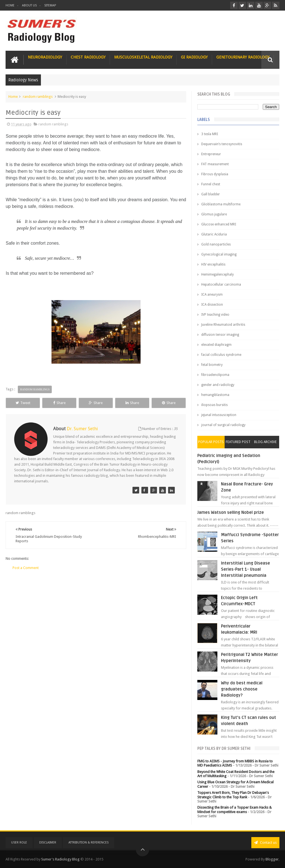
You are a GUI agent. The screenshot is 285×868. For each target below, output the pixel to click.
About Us (29, 5)
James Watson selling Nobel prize (231, 512)
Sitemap (50, 5)
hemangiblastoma (215, 395)
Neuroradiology (45, 57)
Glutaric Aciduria (214, 234)
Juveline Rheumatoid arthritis (223, 325)
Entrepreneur (211, 154)
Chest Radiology (88, 57)
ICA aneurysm (212, 295)
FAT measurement (215, 164)
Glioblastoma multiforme (221, 204)
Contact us (265, 843)
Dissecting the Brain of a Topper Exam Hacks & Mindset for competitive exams (234, 810)
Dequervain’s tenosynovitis (222, 144)
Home (10, 5)
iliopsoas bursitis (214, 405)
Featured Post (238, 442)
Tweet (23, 403)
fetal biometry (212, 365)
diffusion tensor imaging (220, 335)
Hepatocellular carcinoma (221, 285)
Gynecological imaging (219, 254)
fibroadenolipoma (215, 375)
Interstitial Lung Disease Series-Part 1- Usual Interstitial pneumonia (245, 569)
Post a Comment (26, 568)
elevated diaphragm (216, 345)
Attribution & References (89, 843)
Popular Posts (211, 442)
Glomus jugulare (214, 214)
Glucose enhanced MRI (219, 224)
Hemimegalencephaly (218, 274)
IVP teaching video (215, 315)
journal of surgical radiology (223, 425)
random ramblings (38, 97)
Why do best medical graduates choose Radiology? (242, 689)
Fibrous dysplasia (215, 174)
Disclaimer (48, 843)
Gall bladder (211, 194)
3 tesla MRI (210, 134)
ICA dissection (212, 305)
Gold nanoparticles (216, 244)
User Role (19, 843)
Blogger (272, 859)
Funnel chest (211, 184)
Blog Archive (265, 442)
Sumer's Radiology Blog (60, 859)
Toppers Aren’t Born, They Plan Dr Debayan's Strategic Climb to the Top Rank (233, 795)
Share (59, 403)
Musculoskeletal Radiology (143, 57)
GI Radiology (194, 57)
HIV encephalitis (213, 264)
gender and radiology (218, 385)
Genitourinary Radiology (243, 57)
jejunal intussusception (219, 415)
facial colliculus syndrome (221, 355)
